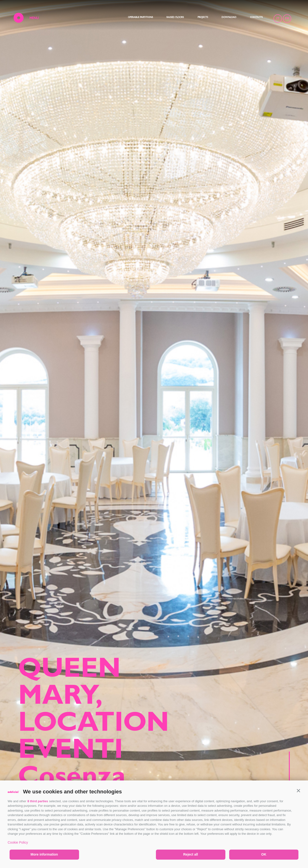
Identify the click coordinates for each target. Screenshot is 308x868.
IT (277, 19)
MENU (35, 19)
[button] (298, 791)
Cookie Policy (18, 842)
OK (264, 854)
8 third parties (38, 801)
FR (287, 19)
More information (44, 854)
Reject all (191, 854)
